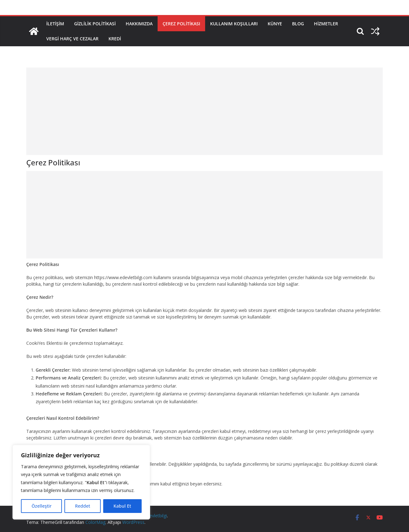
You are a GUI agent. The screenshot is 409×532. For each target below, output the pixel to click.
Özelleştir (42, 506)
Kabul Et (122, 506)
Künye (275, 24)
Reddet (83, 506)
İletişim (55, 24)
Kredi (115, 39)
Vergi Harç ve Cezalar (72, 39)
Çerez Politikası (181, 24)
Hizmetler (326, 24)
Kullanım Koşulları (234, 24)
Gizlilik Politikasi (95, 24)
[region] (81, 482)
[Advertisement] (204, 111)
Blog (298, 24)
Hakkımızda (139, 24)
